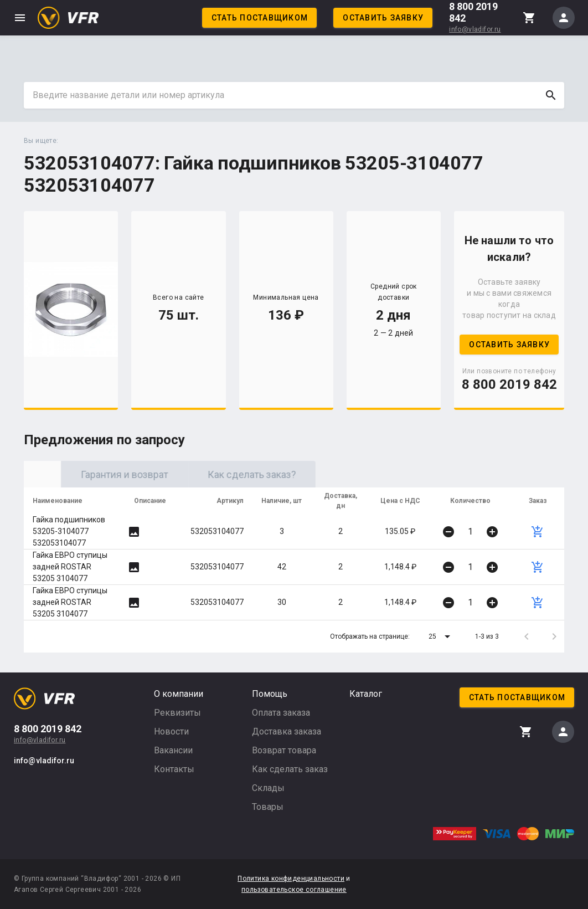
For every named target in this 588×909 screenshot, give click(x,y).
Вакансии (173, 750)
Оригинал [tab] (87, 474)
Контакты (174, 769)
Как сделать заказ (290, 769)
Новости (171, 731)
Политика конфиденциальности (291, 879)
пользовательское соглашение (294, 890)
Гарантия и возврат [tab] (215, 474)
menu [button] (20, 18)
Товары (268, 807)
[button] (441, 636)
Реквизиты (177, 713)
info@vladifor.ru (475, 29)
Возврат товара (284, 750)
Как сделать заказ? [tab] (342, 474)
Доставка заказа (287, 731)
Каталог (366, 694)
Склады (268, 788)
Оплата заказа (281, 713)
